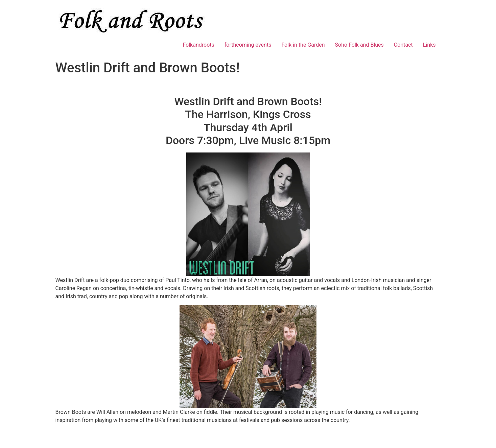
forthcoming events (248, 45)
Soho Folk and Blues (359, 45)
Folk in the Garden (303, 45)
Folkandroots (198, 45)
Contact (403, 45)
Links (429, 45)
